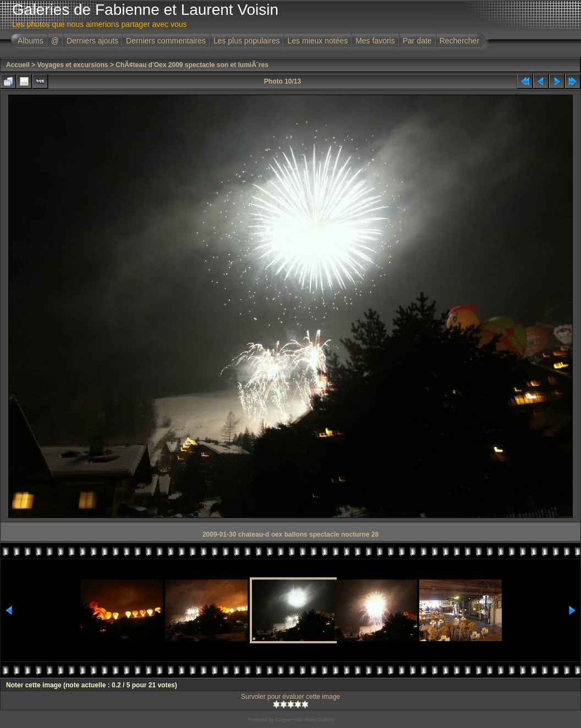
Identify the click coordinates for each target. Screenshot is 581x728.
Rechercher (459, 41)
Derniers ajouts (92, 41)
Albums (31, 41)
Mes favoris (375, 41)
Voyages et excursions (72, 65)
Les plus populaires (247, 41)
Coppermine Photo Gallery (304, 720)
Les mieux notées (317, 41)
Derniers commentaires (166, 41)
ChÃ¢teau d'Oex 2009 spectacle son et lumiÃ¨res (192, 65)
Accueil (18, 65)
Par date (417, 41)
